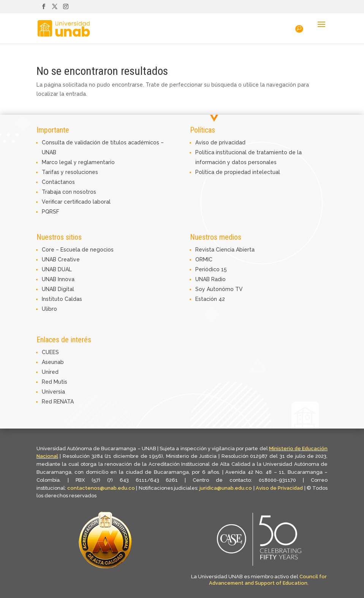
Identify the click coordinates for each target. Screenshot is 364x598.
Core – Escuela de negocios (78, 250)
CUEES (50, 352)
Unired (50, 372)
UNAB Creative (61, 259)
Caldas (73, 299)
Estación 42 (210, 299)
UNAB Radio (210, 279)
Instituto (53, 299)
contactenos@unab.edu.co (101, 488)
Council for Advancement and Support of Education (268, 580)
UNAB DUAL (57, 269)
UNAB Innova (58, 279)
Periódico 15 (211, 269)
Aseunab (53, 362)
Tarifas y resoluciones (70, 172)
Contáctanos (58, 182)
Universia (53, 392)
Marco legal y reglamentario (78, 162)
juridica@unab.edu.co (226, 488)
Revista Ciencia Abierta (225, 250)
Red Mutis (55, 382)
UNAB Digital (58, 289)
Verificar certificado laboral (76, 202)
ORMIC (204, 259)
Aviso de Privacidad (280, 488)
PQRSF (51, 212)
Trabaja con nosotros (69, 192)
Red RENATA (58, 402)
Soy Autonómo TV (219, 289)
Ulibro (49, 309)
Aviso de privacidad (220, 142)
